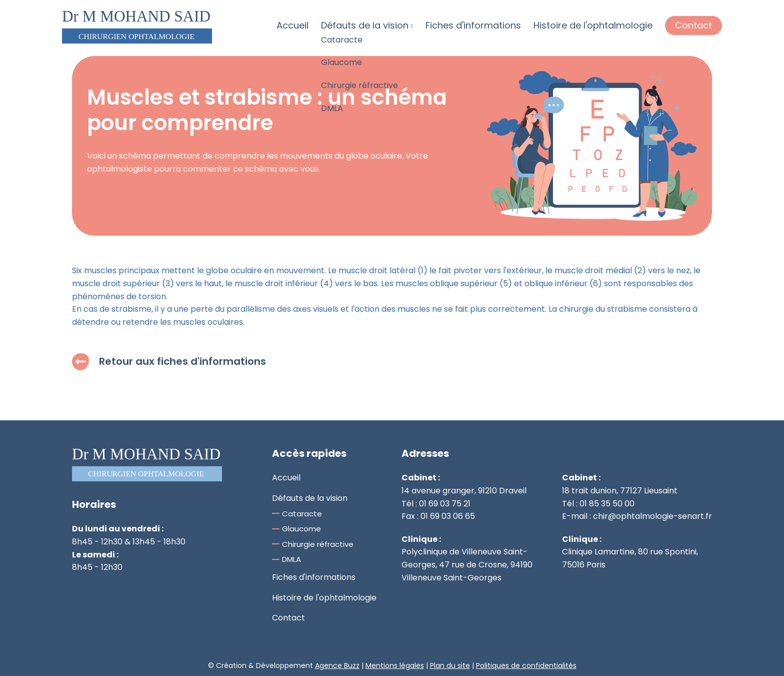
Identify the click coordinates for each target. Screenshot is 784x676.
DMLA (291, 559)
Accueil (292, 25)
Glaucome (301, 529)
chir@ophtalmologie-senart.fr (652, 516)
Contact (693, 25)
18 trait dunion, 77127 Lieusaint (620, 491)
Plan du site (450, 665)
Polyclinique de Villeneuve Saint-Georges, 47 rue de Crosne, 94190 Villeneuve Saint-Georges (467, 564)
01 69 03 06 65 (448, 516)
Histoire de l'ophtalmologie (593, 25)
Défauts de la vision (367, 25)
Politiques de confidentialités (526, 665)
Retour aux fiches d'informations (169, 361)
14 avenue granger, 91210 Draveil (464, 491)
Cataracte (302, 514)
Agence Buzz (337, 665)
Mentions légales (395, 665)
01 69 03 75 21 (445, 504)
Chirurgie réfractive (318, 544)
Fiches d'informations (473, 25)
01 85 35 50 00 (607, 504)
